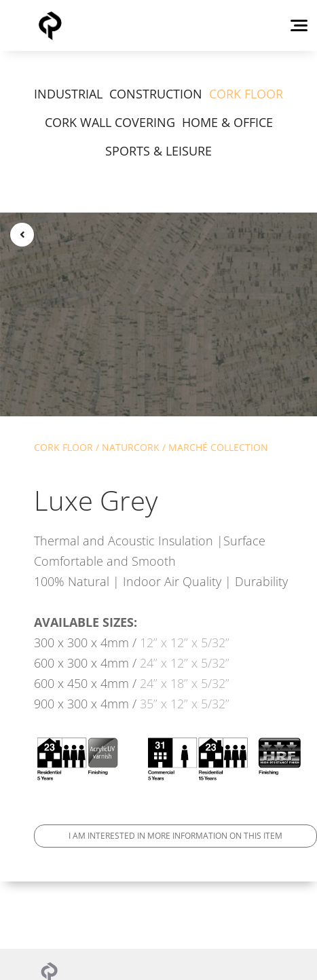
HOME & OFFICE (227, 122)
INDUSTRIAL (68, 94)
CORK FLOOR (246, 94)
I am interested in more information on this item (175, 836)
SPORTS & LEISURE (158, 151)
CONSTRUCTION (156, 94)
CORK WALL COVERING (110, 122)
